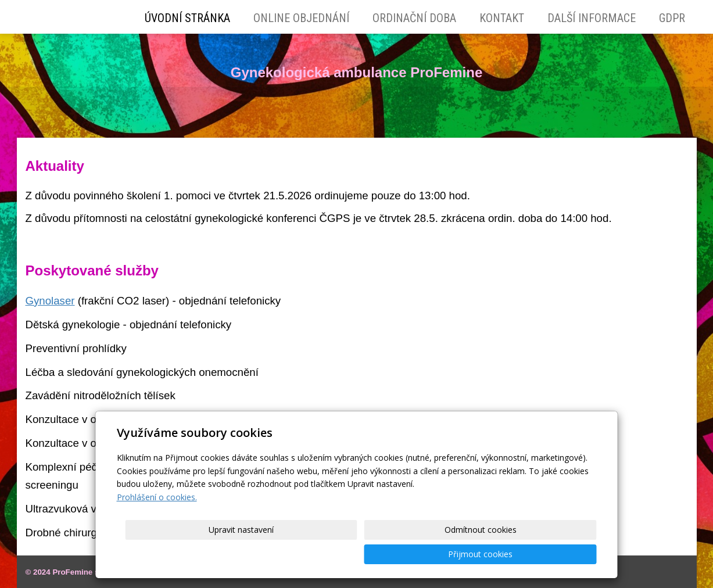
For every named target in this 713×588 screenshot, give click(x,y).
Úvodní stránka (187, 18)
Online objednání (301, 18)
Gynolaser (50, 301)
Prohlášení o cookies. (157, 521)
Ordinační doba (414, 18)
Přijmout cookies (552, 554)
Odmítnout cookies (456, 554)
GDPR (672, 18)
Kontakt (502, 18)
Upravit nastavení (360, 554)
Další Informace (592, 18)
